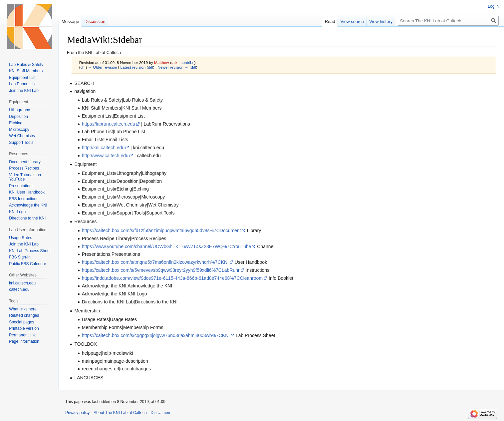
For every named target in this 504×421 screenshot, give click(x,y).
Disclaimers (161, 413)
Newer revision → (173, 67)
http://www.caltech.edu (105, 156)
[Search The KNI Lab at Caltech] (448, 21)
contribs (188, 62)
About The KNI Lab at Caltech (120, 413)
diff (83, 67)
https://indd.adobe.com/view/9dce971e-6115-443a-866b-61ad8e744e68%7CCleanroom (172, 278)
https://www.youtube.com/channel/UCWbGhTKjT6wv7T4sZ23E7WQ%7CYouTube (167, 246)
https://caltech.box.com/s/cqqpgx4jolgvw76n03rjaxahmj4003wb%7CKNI (156, 335)
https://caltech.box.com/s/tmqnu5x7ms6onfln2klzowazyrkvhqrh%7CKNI (155, 262)
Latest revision (133, 67)
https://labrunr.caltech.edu (109, 124)
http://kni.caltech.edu (103, 148)
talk (174, 62)
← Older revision (103, 67)
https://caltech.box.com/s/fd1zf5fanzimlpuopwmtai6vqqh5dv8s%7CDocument (161, 230)
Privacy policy (77, 413)
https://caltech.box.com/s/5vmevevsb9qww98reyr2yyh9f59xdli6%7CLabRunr (161, 270)
